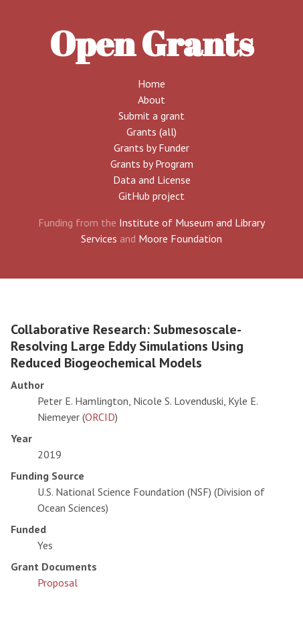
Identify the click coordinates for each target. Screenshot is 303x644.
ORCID (100, 417)
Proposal (58, 583)
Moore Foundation (180, 238)
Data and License (152, 180)
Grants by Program (152, 164)
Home (151, 84)
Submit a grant (151, 116)
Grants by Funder (151, 148)
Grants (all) (151, 132)
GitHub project (151, 196)
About (151, 100)
